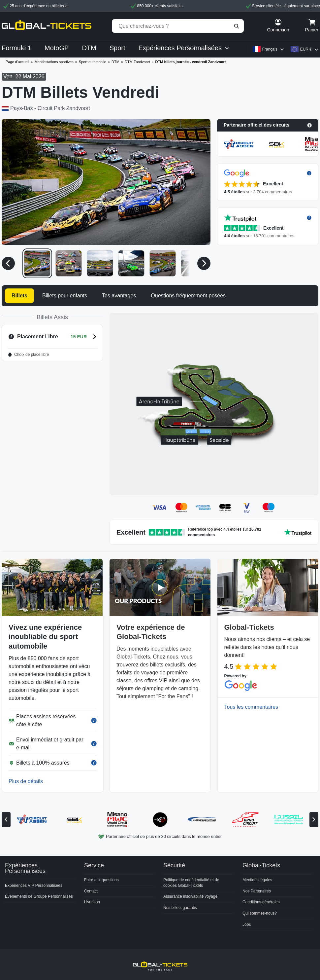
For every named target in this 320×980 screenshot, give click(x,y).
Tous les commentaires (251, 707)
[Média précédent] (8, 263)
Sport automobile (93, 62)
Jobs (247, 924)
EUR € (306, 49)
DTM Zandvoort (137, 62)
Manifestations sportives (54, 62)
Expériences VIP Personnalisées (34, 886)
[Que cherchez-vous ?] (178, 26)
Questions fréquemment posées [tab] (188, 296)
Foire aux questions (101, 880)
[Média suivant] (204, 263)
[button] (268, 125)
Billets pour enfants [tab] (65, 296)
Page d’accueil (17, 62)
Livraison (92, 902)
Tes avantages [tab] (119, 296)
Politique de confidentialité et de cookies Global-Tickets (191, 883)
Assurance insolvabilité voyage (190, 896)
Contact (91, 891)
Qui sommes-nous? (260, 913)
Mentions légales (257, 880)
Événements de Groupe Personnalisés (39, 896)
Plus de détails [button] (26, 781)
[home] (47, 26)
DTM (115, 62)
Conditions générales (261, 902)
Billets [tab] (19, 296)
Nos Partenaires (257, 891)
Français (270, 49)
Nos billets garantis (180, 908)
